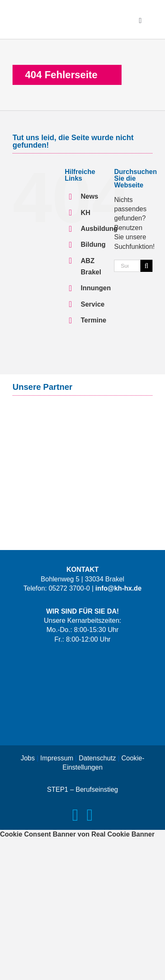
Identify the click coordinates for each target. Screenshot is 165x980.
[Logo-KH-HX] (63, 12)
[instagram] (90, 815)
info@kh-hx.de (118, 588)
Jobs (28, 758)
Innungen (96, 288)
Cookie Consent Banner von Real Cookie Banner (77, 834)
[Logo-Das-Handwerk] (83, 721)
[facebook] (75, 815)
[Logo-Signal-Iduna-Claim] (83, 413)
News (89, 196)
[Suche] (146, 266)
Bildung (93, 244)
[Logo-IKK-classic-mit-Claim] (83, 485)
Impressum (57, 758)
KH (85, 213)
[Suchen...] (127, 266)
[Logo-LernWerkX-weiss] (83, 660)
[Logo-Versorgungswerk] (83, 447)
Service (93, 304)
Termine (93, 320)
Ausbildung (99, 229)
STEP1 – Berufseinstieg (83, 789)
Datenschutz (97, 758)
